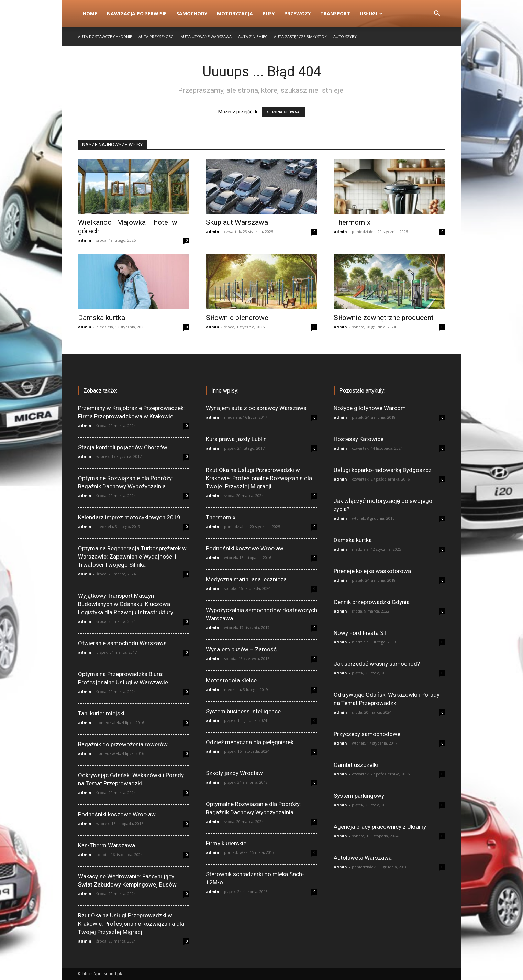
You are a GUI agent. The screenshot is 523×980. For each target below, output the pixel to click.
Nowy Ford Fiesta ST (360, 633)
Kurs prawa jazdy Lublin (236, 439)
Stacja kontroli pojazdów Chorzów (123, 447)
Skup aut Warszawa (237, 222)
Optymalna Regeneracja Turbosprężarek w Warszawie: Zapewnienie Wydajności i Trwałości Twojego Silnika (132, 557)
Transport (335, 14)
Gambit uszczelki (356, 765)
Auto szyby (345, 37)
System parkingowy (359, 796)
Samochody (192, 14)
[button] (437, 14)
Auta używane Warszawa (206, 37)
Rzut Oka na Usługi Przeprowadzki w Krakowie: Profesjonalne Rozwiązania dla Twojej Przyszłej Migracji (131, 924)
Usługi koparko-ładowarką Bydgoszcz (383, 470)
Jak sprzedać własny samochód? (377, 664)
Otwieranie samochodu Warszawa (122, 643)
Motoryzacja (235, 14)
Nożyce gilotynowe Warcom (370, 408)
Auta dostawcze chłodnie (105, 37)
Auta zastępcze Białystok (300, 37)
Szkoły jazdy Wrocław (234, 773)
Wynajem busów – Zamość (241, 649)
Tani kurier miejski (101, 713)
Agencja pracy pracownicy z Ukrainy (380, 827)
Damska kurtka (102, 318)
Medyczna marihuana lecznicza (246, 579)
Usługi (371, 14)
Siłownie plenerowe (237, 318)
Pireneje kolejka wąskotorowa (372, 571)
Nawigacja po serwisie (137, 14)
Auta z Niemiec (253, 37)
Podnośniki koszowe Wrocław (117, 814)
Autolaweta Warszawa (363, 858)
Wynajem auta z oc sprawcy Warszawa (256, 408)
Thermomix (352, 222)
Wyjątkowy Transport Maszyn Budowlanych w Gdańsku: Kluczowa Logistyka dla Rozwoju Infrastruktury (126, 604)
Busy (269, 14)
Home (90, 14)
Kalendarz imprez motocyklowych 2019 (129, 517)
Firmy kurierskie (226, 843)
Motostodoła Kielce (231, 680)
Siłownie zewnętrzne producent (384, 318)
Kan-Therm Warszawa (107, 845)
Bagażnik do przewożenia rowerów (123, 744)
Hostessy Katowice (359, 439)
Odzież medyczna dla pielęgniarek (250, 742)
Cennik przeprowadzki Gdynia (372, 602)
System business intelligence (243, 711)
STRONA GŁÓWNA (283, 112)
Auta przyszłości (156, 37)
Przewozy (297, 14)
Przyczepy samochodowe (367, 734)
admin (85, 240)
